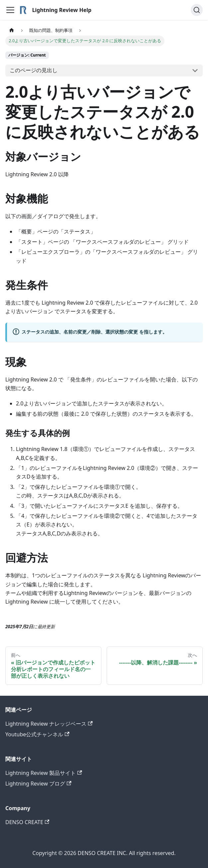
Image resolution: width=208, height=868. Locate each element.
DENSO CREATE (27, 822)
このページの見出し (34, 70)
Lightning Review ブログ (38, 784)
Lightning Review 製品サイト (44, 773)
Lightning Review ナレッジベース (49, 724)
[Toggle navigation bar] (10, 10)
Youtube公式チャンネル (37, 734)
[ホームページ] (12, 30)
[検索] (197, 10)
